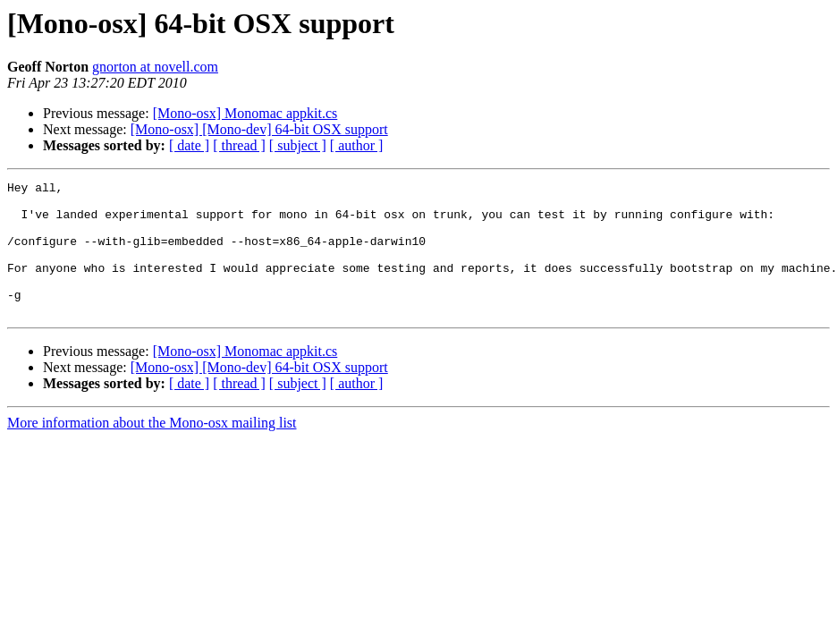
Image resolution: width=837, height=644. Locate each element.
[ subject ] (298, 145)
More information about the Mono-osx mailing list (152, 449)
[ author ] (357, 145)
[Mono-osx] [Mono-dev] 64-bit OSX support (259, 129)
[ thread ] (239, 145)
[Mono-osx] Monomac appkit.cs (245, 113)
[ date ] (189, 145)
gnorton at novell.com (155, 67)
